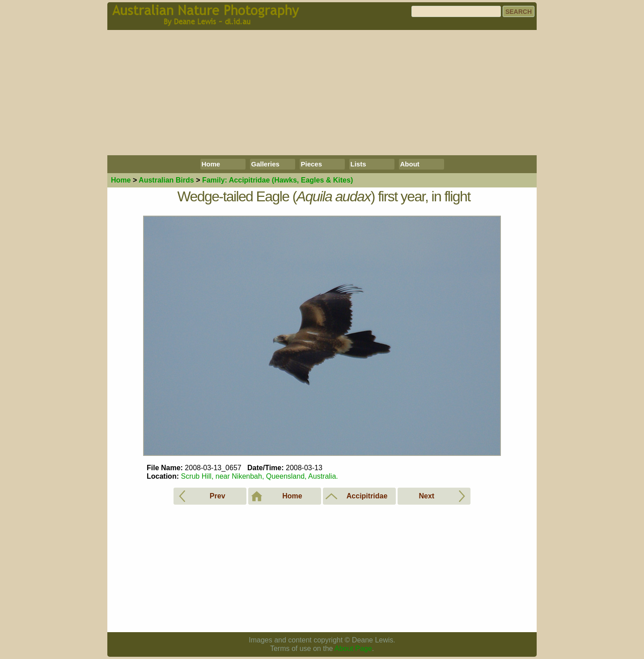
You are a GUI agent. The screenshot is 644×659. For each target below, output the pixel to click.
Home (211, 164)
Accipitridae (278, 180)
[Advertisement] (322, 93)
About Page (353, 648)
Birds (166, 180)
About (410, 164)
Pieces (312, 164)
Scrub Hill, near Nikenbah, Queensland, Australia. (259, 476)
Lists (358, 164)
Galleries (265, 164)
